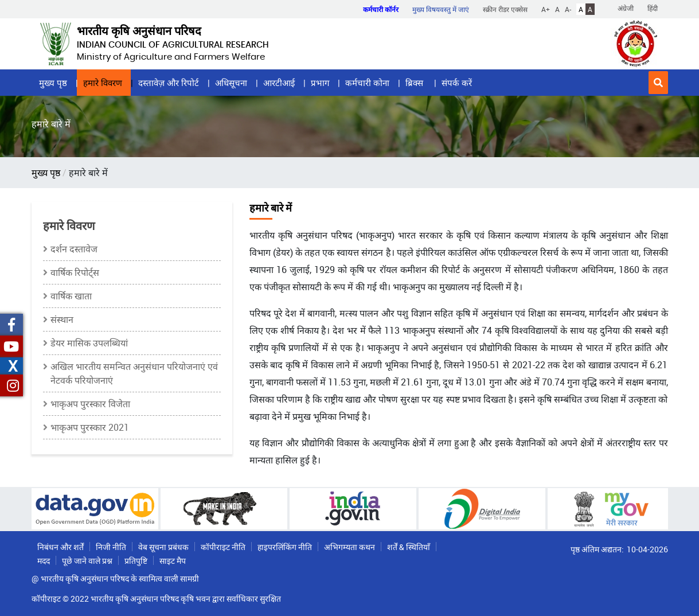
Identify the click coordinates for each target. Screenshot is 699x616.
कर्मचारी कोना (367, 83)
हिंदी (653, 8)
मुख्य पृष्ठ (53, 83)
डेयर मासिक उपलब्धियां (89, 343)
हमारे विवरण (103, 83)
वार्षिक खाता (71, 296)
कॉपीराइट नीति (223, 547)
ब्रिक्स (415, 83)
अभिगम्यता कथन (349, 547)
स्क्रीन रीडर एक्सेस (505, 9)
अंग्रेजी (626, 8)
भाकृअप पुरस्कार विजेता (90, 404)
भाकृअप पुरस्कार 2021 (90, 427)
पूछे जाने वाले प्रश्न (87, 561)
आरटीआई (279, 83)
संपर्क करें (457, 83)
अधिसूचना (231, 83)
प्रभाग (320, 83)
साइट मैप (173, 561)
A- (568, 9)
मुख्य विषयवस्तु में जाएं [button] (441, 9)
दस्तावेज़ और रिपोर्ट (169, 83)
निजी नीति (111, 547)
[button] (658, 83)
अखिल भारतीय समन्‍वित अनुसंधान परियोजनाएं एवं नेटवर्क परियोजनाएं (134, 373)
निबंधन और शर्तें (60, 547)
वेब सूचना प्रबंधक (163, 547)
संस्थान (62, 319)
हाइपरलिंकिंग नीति (285, 547)
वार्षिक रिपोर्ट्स (75, 272)
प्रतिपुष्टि (136, 561)
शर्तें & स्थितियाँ (409, 547)
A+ (546, 9)
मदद (44, 561)
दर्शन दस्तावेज (74, 249)
